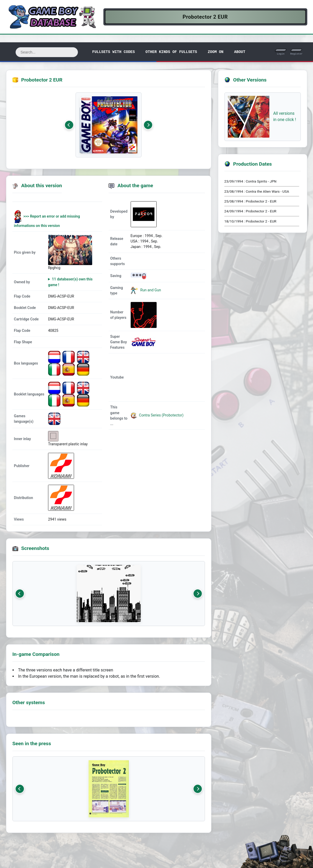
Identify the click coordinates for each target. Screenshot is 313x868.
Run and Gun (150, 290)
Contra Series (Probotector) (157, 415)
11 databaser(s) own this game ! (70, 282)
